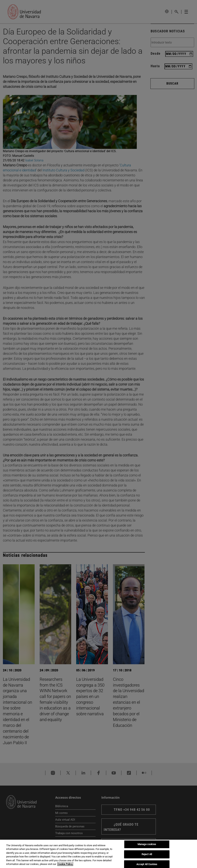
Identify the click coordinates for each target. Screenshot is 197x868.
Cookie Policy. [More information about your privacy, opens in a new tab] (65, 864)
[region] (98, 854)
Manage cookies (147, 844)
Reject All (147, 854)
